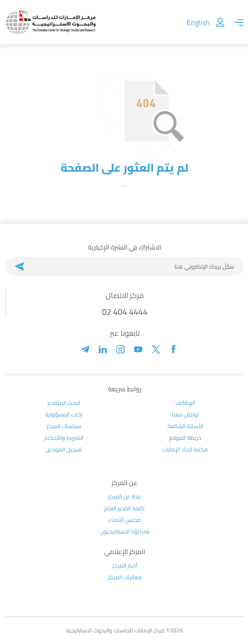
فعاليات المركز (125, 577)
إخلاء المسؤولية (64, 415)
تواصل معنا (185, 415)
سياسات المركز (64, 426)
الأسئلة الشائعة (185, 426)
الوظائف (185, 403)
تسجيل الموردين (64, 450)
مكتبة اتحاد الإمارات (185, 450)
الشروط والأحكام (64, 438)
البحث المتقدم (64, 403)
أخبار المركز (125, 566)
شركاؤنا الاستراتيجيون (125, 532)
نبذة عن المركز (124, 497)
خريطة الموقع (185, 438)
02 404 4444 (125, 312)
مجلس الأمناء (124, 520)
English (198, 22)
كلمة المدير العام (124, 508)
